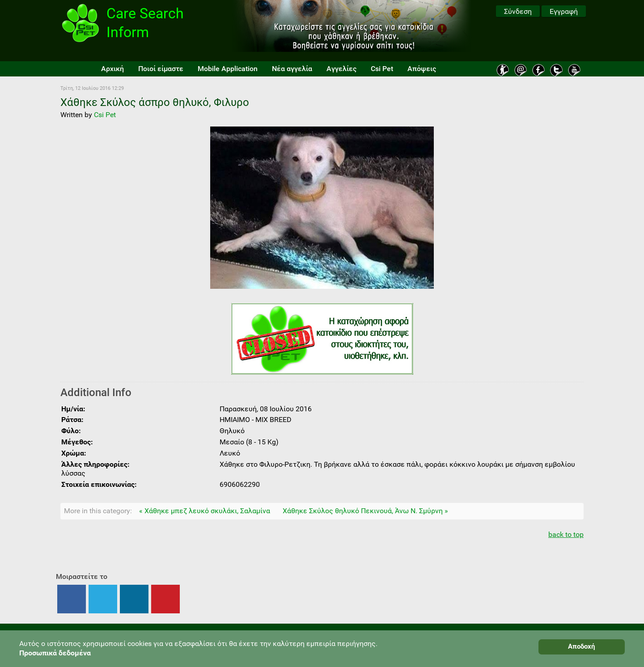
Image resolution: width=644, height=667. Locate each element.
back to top (566, 534)
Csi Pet (105, 115)
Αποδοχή (581, 646)
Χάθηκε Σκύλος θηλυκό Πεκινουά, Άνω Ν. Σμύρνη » (365, 511)
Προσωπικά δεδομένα (55, 653)
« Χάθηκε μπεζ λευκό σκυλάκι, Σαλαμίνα (205, 511)
